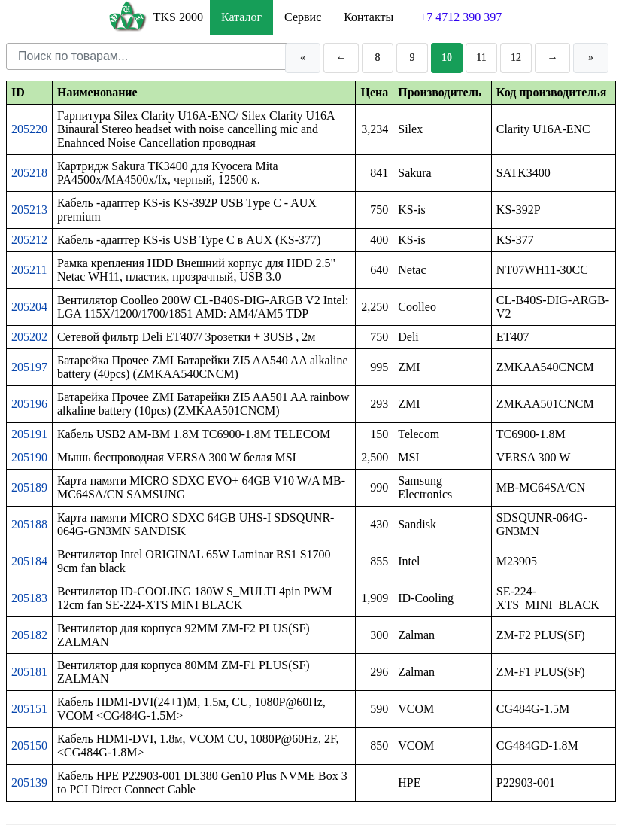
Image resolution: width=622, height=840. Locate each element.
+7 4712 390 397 (461, 17)
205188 (29, 524)
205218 (29, 173)
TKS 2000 (178, 17)
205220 (29, 129)
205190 (29, 457)
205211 (29, 270)
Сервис (303, 17)
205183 (29, 598)
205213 (29, 210)
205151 (29, 709)
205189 (29, 487)
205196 (29, 404)
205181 (29, 672)
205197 (29, 367)
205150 (29, 746)
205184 (29, 561)
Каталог (241, 17)
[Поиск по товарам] (143, 56)
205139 (29, 782)
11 (481, 58)
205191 (29, 434)
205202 (29, 337)
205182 (29, 635)
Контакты (369, 17)
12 (516, 58)
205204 (29, 307)
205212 (29, 240)
